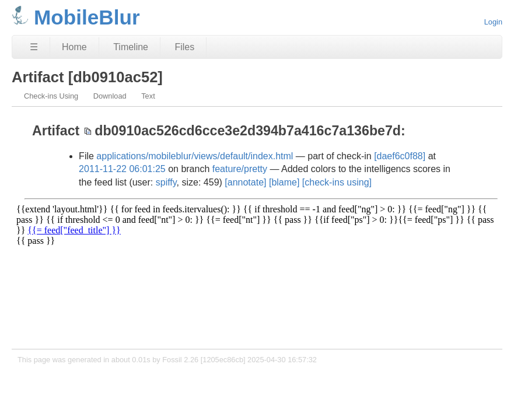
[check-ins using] (337, 182)
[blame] (284, 182)
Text (148, 96)
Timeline (131, 47)
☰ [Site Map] (34, 47)
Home (74, 47)
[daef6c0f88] (400, 156)
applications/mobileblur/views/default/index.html (195, 156)
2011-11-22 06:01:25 (122, 169)
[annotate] (245, 182)
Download (110, 96)
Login (493, 22)
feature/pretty (240, 169)
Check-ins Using (51, 96)
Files (184, 47)
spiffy (166, 182)
